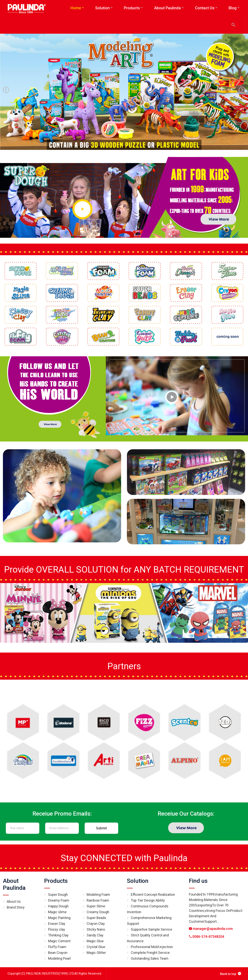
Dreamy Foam (59, 900)
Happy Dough (58, 906)
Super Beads (96, 918)
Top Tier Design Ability (148, 900)
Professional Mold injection (152, 947)
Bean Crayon (58, 953)
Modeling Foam (98, 895)
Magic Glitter (96, 953)
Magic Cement (59, 941)
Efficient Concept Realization (153, 895)
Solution (138, 881)
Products (56, 881)
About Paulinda (14, 884)
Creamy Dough (98, 912)
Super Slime (96, 906)
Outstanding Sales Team (150, 958)
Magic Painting (59, 918)
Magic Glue (95, 941)
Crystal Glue (96, 947)
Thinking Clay (58, 935)
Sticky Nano (96, 929)
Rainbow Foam (98, 900)
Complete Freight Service (150, 953)
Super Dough (58, 895)
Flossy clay (57, 929)
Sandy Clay (95, 935)
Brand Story (16, 907)
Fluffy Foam (57, 947)
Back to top (231, 974)
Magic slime (57, 912)
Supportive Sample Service (152, 929)
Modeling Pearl (59, 958)
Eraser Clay (57, 924)
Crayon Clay (96, 924)
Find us (198, 881)
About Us (14, 901)
